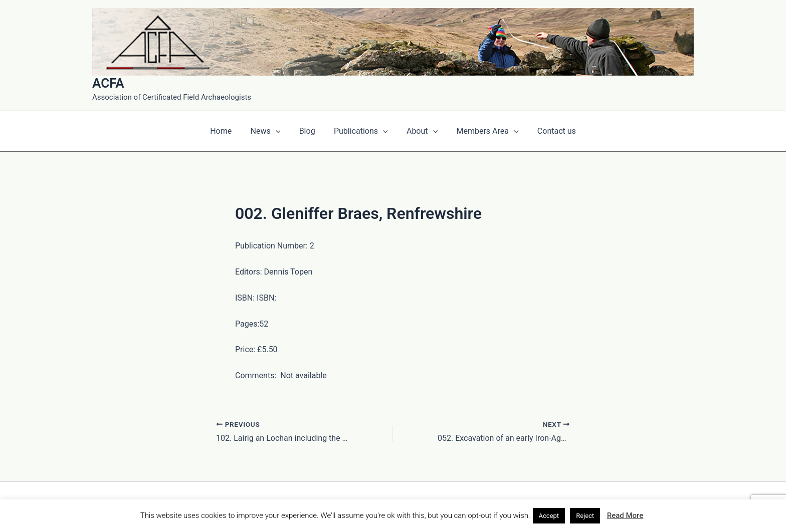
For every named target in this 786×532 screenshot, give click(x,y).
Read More (625, 515)
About (420, 131)
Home (229, 131)
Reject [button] (585, 516)
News (271, 131)
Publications (361, 131)
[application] (281, 131)
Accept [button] (549, 516)
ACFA (108, 83)
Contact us (549, 131)
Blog (310, 131)
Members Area (482, 131)
